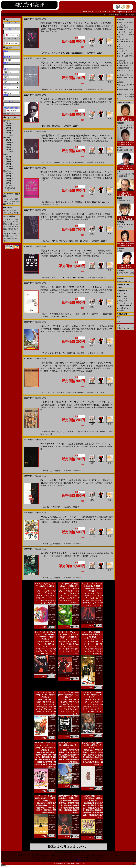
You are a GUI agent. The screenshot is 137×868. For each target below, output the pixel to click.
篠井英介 (46, 178)
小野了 (69, 29)
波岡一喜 (100, 175)
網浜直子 (72, 483)
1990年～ (9, 128)
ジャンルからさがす (11, 213)
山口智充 (61, 407)
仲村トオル (51, 102)
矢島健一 (61, 178)
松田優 (97, 405)
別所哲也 (53, 217)
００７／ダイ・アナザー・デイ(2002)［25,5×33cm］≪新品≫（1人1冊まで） (68, 634)
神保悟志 (61, 29)
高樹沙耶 (61, 368)
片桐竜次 (77, 29)
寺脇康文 (51, 68)
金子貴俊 (61, 405)
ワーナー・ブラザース (125, 298)
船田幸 (43, 483)
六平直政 (98, 138)
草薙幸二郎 (108, 553)
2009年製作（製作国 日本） (52, 781)
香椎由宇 (57, 329)
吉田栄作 (95, 68)
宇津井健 (103, 217)
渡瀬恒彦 (79, 331)
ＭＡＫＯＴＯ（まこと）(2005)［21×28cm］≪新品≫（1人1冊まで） (45, 798)
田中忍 (98, 483)
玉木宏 (43, 65)
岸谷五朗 (72, 371)
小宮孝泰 (75, 329)
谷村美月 (79, 65)
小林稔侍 (50, 104)
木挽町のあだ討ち (124, 75)
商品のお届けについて (12, 224)
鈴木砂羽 (105, 290)
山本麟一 (86, 556)
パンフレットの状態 (11, 227)
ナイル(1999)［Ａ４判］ (53, 444)
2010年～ (9, 123)
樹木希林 (88, 519)
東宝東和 (120, 310)
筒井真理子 (87, 178)
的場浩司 (61, 486)
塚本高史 (48, 329)
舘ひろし (94, 99)
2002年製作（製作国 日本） (99, 832)
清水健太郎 (62, 483)
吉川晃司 (75, 104)
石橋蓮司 (108, 253)
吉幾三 (62, 519)
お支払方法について (11, 222)
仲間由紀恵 (87, 29)
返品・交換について (11, 229)
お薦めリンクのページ (125, 328)
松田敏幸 (52, 405)
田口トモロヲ (89, 175)
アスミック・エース (124, 303)
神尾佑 (87, 65)
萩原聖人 (53, 290)
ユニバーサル (122, 296)
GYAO (119, 287)
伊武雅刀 (95, 290)
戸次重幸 (62, 217)
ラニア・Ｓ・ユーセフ (103, 444)
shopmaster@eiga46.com (126, 12)
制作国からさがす (10, 210)
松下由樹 (44, 371)
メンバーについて (10, 231)
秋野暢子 (51, 483)
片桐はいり (85, 290)
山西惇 (43, 29)
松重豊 (105, 178)
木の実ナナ (62, 102)
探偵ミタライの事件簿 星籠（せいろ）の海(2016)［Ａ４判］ (71, 63)
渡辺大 (106, 138)
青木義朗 (98, 553)
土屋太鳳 (66, 329)
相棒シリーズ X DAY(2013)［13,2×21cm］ (63, 214)
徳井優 (69, 178)
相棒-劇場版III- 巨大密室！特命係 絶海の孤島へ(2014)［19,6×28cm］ (76, 136)
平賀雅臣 (105, 329)
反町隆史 (80, 26)
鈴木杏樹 (89, 26)
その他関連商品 (9, 188)
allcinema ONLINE (124, 281)
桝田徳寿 (95, 256)
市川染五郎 (63, 290)
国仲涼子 (44, 217)
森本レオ (46, 522)
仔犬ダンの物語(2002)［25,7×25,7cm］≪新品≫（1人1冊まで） (92, 798)
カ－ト (107, 15)
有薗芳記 (90, 253)
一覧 (7, 190)
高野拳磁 (103, 446)
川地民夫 (106, 483)
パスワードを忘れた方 (12, 38)
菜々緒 (58, 104)
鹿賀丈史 (53, 31)
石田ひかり (63, 65)
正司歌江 (108, 519)
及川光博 (97, 29)
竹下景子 (99, 253)
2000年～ (9, 126)
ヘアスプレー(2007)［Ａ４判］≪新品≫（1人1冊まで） (45, 586)
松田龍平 (67, 175)
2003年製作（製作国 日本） (75, 827)
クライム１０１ (124, 46)
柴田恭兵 (103, 99)
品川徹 (78, 68)
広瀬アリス (52, 65)
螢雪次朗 (61, 331)
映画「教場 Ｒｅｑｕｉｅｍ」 (125, 223)
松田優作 (82, 553)
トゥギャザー (123, 51)
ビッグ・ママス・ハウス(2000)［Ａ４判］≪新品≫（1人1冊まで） (45, 695)
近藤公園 (77, 178)
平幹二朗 (81, 371)
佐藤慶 (95, 556)
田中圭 (99, 214)
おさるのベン (123, 39)
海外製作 (7, 121)
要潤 (72, 65)
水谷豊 (72, 26)
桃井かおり (94, 517)
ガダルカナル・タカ (85, 483)
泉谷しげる (98, 519)
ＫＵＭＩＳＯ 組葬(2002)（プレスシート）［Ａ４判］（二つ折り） (75, 402)
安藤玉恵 (70, 256)
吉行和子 (79, 519)
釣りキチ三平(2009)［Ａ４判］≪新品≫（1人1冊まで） (69, 326)
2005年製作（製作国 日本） (52, 827)
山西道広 (83, 102)
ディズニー (121, 294)
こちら (79, 860)
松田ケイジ (97, 480)
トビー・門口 (48, 556)
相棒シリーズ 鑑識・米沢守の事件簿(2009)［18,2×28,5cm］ (72, 287)
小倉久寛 (86, 68)
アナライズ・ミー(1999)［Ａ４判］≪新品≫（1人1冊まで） (92, 695)
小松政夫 (73, 522)
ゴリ (53, 178)
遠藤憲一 (70, 405)
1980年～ (9, 130)
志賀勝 (87, 407)
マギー (62, 256)
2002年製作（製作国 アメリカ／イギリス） (73, 671)
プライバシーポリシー (12, 234)
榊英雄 (78, 256)
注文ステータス (130, 15)
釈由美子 (78, 138)
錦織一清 (87, 480)
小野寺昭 (62, 371)
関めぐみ (72, 217)
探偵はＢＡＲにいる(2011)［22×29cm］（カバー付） (68, 251)
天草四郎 (55, 522)
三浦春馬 (89, 444)
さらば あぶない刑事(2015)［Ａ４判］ (60, 99)
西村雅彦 (106, 368)
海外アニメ (7, 154)
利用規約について (10, 236)
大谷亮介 (61, 292)
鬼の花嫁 (121, 61)
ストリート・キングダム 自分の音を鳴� (125, 124)
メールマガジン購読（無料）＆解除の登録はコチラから (12, 202)
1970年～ (9, 133)
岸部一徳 (70, 368)
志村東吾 (84, 329)
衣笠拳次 (103, 102)
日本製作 (7, 138)
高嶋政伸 (53, 256)
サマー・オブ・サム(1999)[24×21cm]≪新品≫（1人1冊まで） (68, 695)
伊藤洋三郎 (73, 102)
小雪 (51, 253)
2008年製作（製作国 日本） (99, 779)
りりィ (90, 553)
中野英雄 (79, 405)
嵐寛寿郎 (70, 519)
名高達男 (68, 446)
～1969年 (9, 135)
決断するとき (123, 27)
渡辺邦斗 (95, 65)
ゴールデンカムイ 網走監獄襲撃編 (125, 173)
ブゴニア (121, 49)
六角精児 (51, 29)
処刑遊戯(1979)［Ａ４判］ (54, 553)
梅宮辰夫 (79, 407)
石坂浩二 (106, 29)
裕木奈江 (107, 480)
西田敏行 (59, 253)
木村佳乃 (97, 368)
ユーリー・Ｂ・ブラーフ (52, 446)
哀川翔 (76, 446)
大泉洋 (58, 175)
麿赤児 (43, 486)
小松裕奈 (84, 446)
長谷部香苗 (93, 102)
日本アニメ (7, 171)
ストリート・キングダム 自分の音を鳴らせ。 (125, 56)
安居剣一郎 (95, 329)
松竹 (119, 319)
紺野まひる (74, 290)
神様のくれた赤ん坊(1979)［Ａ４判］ (59, 517)
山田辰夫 (105, 405)
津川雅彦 (53, 371)
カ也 (94, 407)
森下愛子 (77, 556)
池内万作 (109, 175)
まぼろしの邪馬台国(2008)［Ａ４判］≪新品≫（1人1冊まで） (92, 745)
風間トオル (88, 138)
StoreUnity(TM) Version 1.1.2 (74, 863)
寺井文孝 (105, 65)
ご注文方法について (11, 219)
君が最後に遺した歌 (125, 63)
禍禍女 (120, 82)
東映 (119, 317)
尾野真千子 (77, 175)
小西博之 (51, 407)
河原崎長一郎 (51, 519)
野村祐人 (89, 405)
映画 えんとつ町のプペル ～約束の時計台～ (125, 97)
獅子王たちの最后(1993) (53, 480)
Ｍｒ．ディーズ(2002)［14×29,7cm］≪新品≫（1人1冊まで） (92, 634)
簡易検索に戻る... (10, 114)
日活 (119, 322)
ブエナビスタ (122, 301)
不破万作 (70, 68)
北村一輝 (44, 31)
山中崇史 (107, 26)
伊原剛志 (68, 138)
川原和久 (98, 26)
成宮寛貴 (59, 138)
